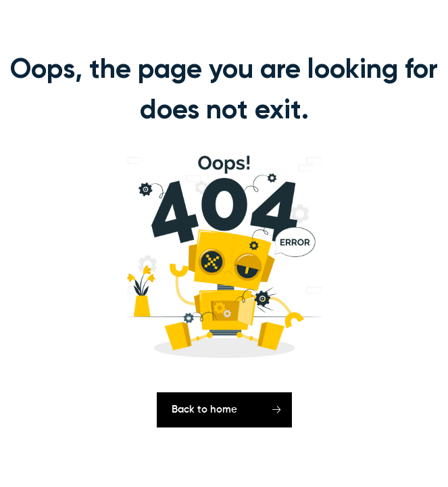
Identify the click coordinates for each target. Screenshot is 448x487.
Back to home (204, 410)
